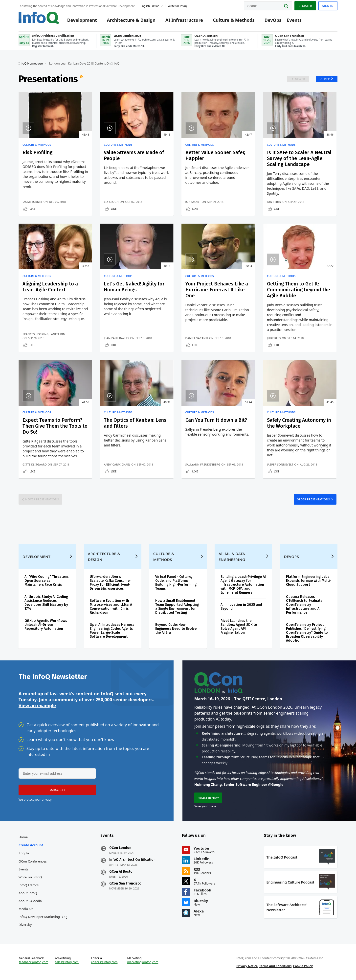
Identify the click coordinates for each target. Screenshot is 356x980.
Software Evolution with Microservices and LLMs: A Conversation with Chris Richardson (111, 607)
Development (82, 20)
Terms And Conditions (276, 966)
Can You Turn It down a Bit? (216, 420)
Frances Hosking (35, 334)
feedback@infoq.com (33, 962)
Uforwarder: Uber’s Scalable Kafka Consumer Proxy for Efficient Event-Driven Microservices (110, 583)
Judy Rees (274, 338)
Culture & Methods (234, 20)
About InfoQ (28, 893)
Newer (300, 79)
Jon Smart (193, 202)
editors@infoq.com (104, 962)
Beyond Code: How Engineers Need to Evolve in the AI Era (178, 629)
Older (325, 79)
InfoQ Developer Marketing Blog (43, 917)
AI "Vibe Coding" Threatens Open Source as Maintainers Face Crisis (46, 581)
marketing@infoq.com (143, 962)
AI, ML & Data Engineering (232, 557)
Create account (31, 845)
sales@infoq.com (67, 962)
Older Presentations (313, 499)
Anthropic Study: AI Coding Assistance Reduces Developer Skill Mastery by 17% (46, 603)
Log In (24, 853)
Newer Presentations (42, 499)
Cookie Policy (303, 966)
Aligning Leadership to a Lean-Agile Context (50, 287)
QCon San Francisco (125, 884)
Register (305, 6)
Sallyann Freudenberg (202, 464)
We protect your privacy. (35, 800)
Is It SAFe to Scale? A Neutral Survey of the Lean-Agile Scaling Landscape (300, 158)
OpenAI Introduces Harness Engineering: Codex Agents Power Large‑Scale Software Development (112, 631)
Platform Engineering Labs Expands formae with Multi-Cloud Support (309, 581)
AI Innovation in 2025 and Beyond (241, 607)
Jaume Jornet (33, 202)
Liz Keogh (111, 202)
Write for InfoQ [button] (178, 6)
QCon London (120, 848)
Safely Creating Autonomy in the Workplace (299, 423)
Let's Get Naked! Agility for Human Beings (134, 287)
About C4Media (30, 901)
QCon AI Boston (122, 872)
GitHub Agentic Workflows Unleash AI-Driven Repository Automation (46, 625)
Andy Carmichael (117, 464)
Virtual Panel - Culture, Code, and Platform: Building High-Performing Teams (176, 583)
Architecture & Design (131, 20)
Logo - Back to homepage (39, 18)
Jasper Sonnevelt (280, 464)
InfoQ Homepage (31, 64)
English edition (150, 6)
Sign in (328, 6)
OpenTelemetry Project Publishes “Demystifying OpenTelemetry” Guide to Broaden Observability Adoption (307, 633)
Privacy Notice (247, 966)
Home (23, 837)
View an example (37, 705)
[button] (57, 790)
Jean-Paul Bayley (116, 338)
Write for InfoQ (30, 877)
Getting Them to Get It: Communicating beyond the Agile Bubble (299, 290)
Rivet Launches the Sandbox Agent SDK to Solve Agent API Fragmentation (239, 627)
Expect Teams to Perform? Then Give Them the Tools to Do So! (55, 426)
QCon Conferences (33, 861)
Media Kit (26, 909)
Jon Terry (275, 202)
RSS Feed (82, 79)
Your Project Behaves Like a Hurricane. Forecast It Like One (216, 290)
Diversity (25, 925)
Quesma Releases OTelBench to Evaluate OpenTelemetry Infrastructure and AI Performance (304, 605)
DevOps (273, 20)
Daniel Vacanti (196, 338)
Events (294, 20)
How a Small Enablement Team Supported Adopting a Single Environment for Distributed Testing (177, 607)
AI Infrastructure (184, 20)
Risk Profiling (37, 152)
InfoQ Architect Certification (132, 860)
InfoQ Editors (29, 885)
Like (32, 209)
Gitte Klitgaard (35, 464)
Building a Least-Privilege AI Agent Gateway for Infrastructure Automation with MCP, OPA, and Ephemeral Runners (243, 585)
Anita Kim (58, 334)
